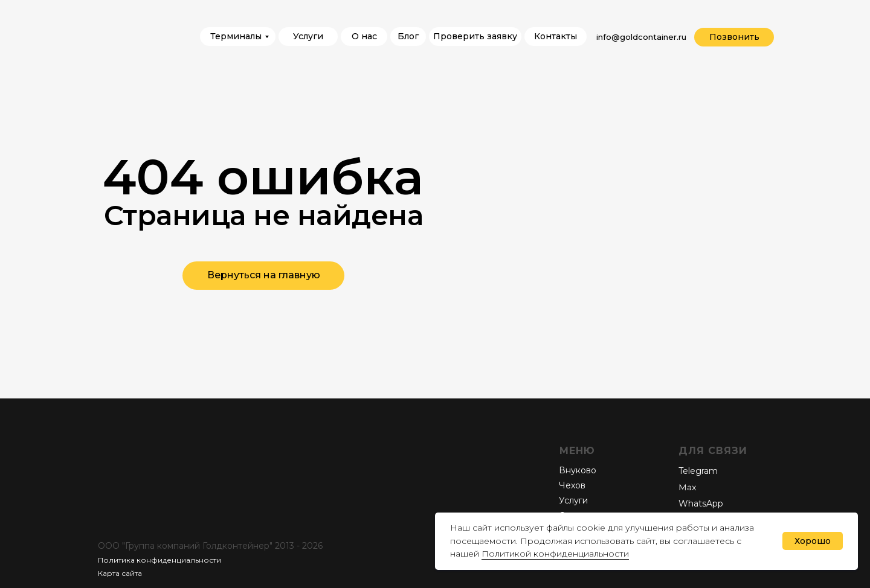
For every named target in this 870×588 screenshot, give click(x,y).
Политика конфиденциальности (159, 560)
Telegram (698, 471)
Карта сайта (120, 573)
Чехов (572, 485)
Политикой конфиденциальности (555, 554)
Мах (687, 487)
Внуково (578, 470)
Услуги (573, 500)
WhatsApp (701, 503)
